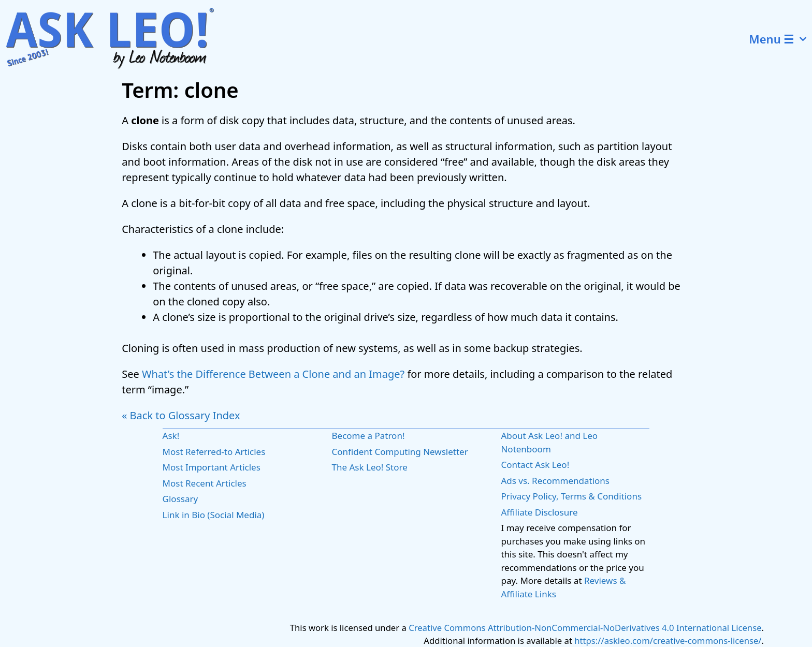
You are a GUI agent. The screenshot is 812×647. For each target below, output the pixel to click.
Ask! (171, 436)
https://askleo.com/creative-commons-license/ (668, 641)
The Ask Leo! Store (370, 467)
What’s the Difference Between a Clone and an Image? (273, 374)
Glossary (180, 499)
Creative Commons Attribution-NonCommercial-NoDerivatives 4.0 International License (585, 628)
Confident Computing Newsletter (400, 452)
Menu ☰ (780, 39)
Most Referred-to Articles (214, 452)
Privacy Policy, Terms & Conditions (571, 496)
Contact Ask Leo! (535, 465)
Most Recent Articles (205, 483)
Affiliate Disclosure (539, 512)
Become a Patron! (368, 436)
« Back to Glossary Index (181, 415)
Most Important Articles (212, 467)
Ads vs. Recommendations (555, 481)
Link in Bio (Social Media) (214, 515)
